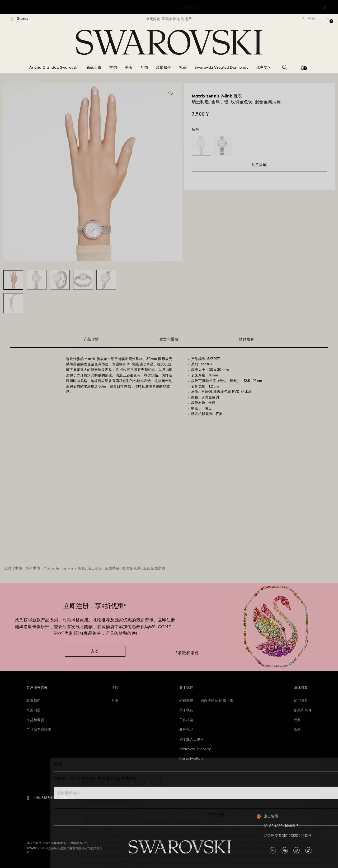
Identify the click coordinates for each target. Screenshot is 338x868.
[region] (169, 19)
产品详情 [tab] (91, 340)
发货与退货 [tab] (169, 339)
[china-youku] (273, 850)
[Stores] (19, 19)
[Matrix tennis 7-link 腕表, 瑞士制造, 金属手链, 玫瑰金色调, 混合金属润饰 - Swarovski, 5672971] (13, 280)
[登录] (308, 19)
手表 (19, 568)
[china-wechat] (285, 850)
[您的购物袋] (303, 69)
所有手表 (33, 568)
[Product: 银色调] (222, 146)
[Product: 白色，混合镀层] (201, 146)
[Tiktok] (308, 850)
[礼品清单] (329, 21)
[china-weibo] (297, 850)
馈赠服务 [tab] (247, 339)
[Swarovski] (169, 42)
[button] (41, 798)
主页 (8, 568)
